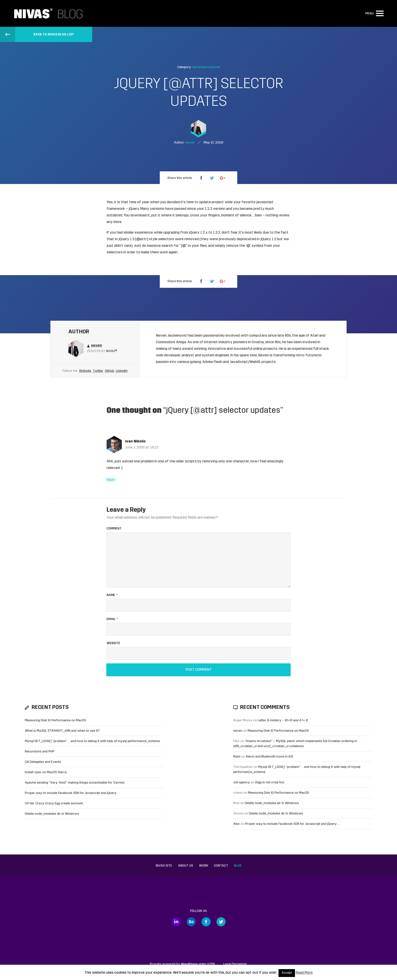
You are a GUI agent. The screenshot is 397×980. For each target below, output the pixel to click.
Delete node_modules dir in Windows (52, 814)
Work (204, 866)
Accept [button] (287, 973)
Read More (304, 973)
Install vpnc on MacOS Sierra (46, 772)
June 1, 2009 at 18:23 (142, 448)
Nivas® (112, 351)
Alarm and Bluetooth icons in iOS (269, 757)
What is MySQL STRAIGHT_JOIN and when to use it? (62, 731)
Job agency (242, 782)
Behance (191, 922)
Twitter (98, 371)
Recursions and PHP (40, 752)
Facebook (206, 922)
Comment (114, 529)
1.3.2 (217, 233)
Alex (236, 824)
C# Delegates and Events (43, 762)
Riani (237, 757)
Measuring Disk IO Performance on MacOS (55, 720)
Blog (238, 866)
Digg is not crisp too (270, 782)
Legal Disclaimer (235, 964)
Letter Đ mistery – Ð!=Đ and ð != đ (283, 720)
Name (112, 595)
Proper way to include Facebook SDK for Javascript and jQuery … (72, 793)
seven (238, 731)
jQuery (134, 209)
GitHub (110, 371)
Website (85, 371)
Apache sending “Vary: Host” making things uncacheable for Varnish (75, 783)
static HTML (198, 964)
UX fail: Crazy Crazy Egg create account (54, 803)
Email (112, 619)
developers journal (206, 67)
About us (186, 866)
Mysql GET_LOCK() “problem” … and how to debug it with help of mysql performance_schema (92, 741)
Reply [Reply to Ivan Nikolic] (111, 480)
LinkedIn (122, 371)
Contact (221, 866)
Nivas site (164, 866)
